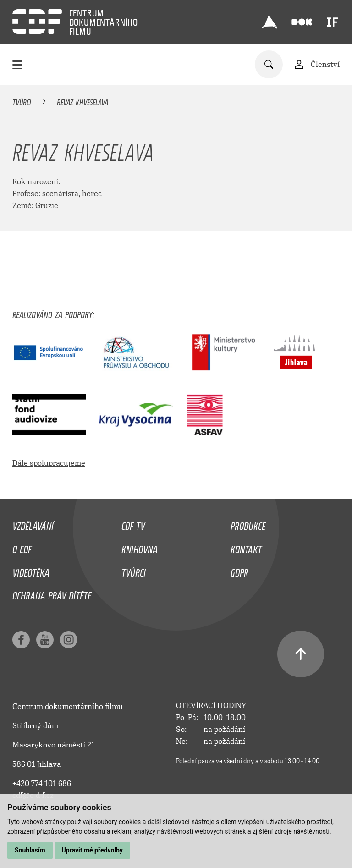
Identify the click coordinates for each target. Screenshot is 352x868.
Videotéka (31, 571)
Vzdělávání (33, 524)
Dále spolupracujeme (49, 463)
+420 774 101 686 (42, 783)
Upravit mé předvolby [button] (92, 850)
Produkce (248, 524)
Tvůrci (22, 101)
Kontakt (246, 547)
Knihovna (140, 547)
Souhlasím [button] (30, 850)
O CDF (22, 547)
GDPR (239, 571)
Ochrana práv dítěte (52, 593)
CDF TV (133, 524)
